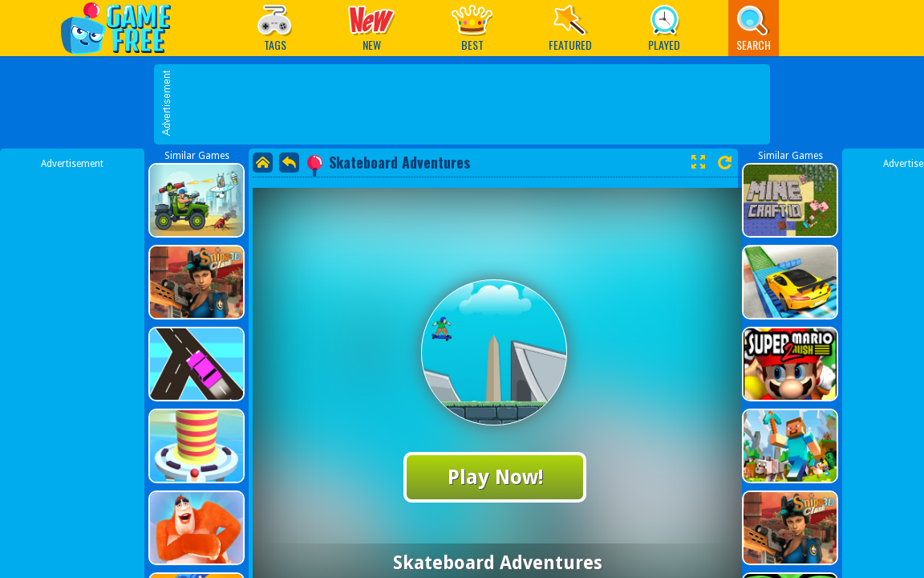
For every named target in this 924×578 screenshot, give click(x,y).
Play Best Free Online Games (124, 28)
